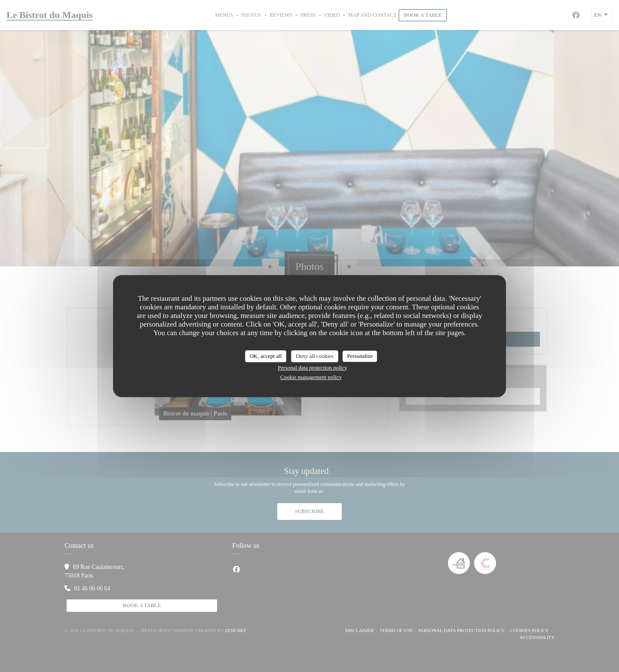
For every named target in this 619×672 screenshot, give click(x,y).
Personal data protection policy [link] (312, 368)
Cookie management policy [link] (311, 377)
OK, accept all (266, 356)
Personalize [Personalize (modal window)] (360, 356)
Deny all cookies (314, 356)
